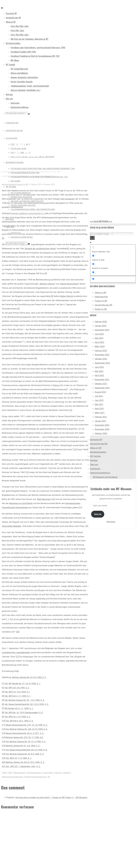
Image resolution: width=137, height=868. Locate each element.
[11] (41, 398)
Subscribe (98, 514)
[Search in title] (93, 256)
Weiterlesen (111, 522)
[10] (72, 377)
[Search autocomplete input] (123, 234)
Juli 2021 (99, 396)
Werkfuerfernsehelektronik (35, 777)
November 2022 (102, 355)
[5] (52, 296)
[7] (57, 350)
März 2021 (100, 413)
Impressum (95, 469)
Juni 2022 (99, 367)
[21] (18, 657)
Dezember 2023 (102, 330)
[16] (53, 499)
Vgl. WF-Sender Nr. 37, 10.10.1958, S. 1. (23, 684)
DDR (10, 773)
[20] (18, 632)
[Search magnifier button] (92, 238)
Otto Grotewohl (67, 199)
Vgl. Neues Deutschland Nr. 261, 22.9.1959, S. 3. (27, 704)
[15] (27, 472)
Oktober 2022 (101, 359)
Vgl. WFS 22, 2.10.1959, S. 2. (18, 717)
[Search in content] (93, 264)
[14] (50, 468)
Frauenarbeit (48, 773)
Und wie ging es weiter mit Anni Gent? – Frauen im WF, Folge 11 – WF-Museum (51, 797)
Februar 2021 (101, 417)
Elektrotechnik (19, 773)
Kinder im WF (101, 309)
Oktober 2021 (101, 384)
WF (49, 777)
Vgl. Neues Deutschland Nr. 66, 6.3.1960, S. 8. (27, 750)
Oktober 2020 (101, 433)
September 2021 (102, 388)
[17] (80, 507)
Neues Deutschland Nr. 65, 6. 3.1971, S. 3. (25, 733)
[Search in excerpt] (93, 272)
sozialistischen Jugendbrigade (16, 652)
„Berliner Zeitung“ (47, 284)
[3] (68, 249)
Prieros (56, 385)
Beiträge (94, 460)
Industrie (58, 773)
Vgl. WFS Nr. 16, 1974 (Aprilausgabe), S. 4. (24, 713)
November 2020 (102, 429)
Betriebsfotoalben (98, 452)
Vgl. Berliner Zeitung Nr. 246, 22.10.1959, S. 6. (27, 729)
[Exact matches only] (93, 247)
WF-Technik (95, 456)
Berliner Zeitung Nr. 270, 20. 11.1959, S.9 (25, 737)
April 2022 (99, 375)
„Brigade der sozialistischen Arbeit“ (40, 249)
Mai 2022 (99, 371)
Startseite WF (96, 440)
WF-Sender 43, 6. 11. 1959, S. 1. (19, 708)
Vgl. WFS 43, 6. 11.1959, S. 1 (18, 696)
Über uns (94, 464)
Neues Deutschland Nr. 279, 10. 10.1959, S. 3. (27, 725)
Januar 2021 (101, 421)
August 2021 (101, 392)
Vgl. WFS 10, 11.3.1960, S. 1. (19, 758)
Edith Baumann (44, 499)
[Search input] (101, 234)
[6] (18, 309)
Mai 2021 (99, 404)
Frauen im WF (23, 134)
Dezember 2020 (102, 425)
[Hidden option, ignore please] (93, 279)
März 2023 (100, 346)
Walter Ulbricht (66, 296)
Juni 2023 (99, 334)
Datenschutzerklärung (100, 473)
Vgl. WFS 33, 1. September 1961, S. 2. (23, 766)
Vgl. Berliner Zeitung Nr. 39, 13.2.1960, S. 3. (25, 700)
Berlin (5, 773)
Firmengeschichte (34, 773)
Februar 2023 (101, 351)
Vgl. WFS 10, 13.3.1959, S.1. (17, 692)
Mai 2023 (99, 338)
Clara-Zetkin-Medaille (11, 526)
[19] (86, 526)
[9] (37, 373)
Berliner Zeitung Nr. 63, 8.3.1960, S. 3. (29, 677)
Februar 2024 (101, 322)
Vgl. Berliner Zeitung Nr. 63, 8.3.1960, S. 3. (25, 754)
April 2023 (99, 342)
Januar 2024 (101, 326)
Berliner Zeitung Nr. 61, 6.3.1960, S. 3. (23, 746)
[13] (75, 449)
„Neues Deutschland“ (69, 284)
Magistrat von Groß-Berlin (21, 503)
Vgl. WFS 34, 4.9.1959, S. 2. (17, 688)
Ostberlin (67, 773)
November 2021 (102, 380)
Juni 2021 (99, 400)
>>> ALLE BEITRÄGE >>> (101, 221)
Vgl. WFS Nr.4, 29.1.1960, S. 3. (20, 721)
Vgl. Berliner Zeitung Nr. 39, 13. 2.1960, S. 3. (26, 742)
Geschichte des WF (104, 305)
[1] (67, 203)
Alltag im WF (101, 293)
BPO (41, 381)
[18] (56, 518)
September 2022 (102, 363)
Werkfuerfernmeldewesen (12, 777)
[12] (71, 410)
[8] (36, 358)
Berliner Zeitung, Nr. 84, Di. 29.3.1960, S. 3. (25, 762)
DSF (7, 377)
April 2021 (99, 409)
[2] (3, 238)
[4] (46, 273)
